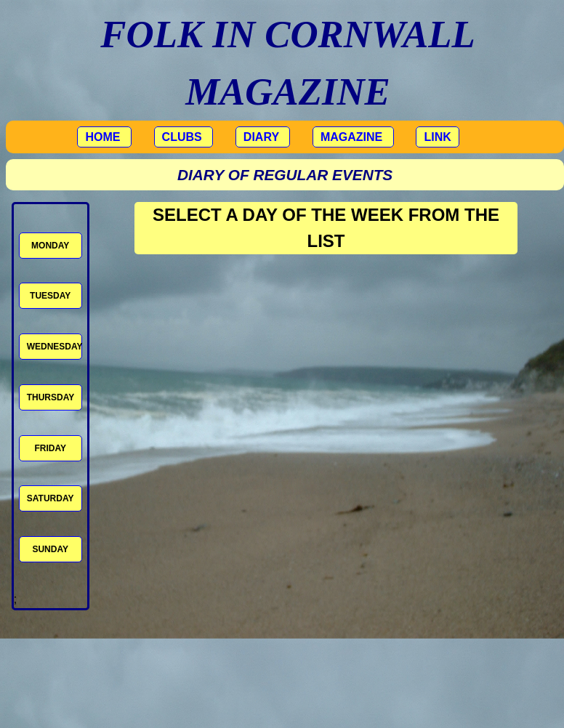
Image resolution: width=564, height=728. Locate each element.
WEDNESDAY (55, 347)
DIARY (263, 137)
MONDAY (50, 246)
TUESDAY (50, 296)
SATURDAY (51, 498)
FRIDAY (50, 448)
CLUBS (184, 137)
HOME (104, 137)
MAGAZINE (353, 137)
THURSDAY (51, 397)
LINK (437, 137)
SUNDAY (50, 549)
